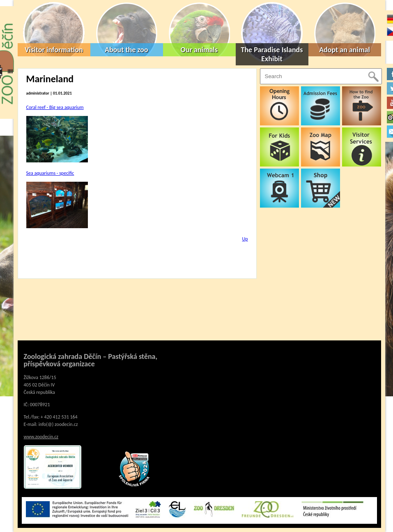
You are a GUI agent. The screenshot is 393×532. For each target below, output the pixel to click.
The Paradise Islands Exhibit (272, 54)
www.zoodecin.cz (41, 437)
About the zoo (126, 50)
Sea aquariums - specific (50, 173)
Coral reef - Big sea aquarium (55, 107)
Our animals (199, 50)
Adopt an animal (345, 50)
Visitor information (54, 50)
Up (245, 239)
